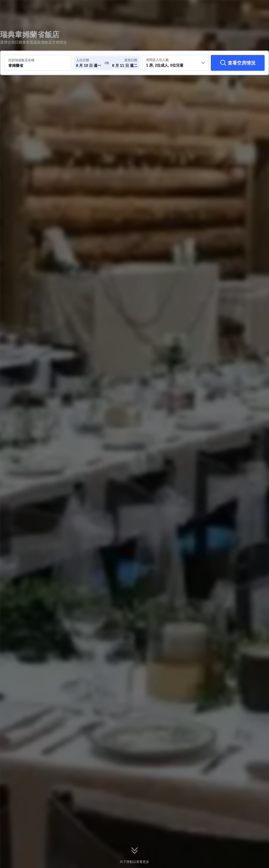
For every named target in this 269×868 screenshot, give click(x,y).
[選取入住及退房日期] (90, 63)
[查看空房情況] (238, 63)
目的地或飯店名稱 (21, 60)
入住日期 (83, 60)
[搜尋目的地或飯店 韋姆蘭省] (38, 63)
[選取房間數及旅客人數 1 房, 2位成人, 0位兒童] (176, 63)
